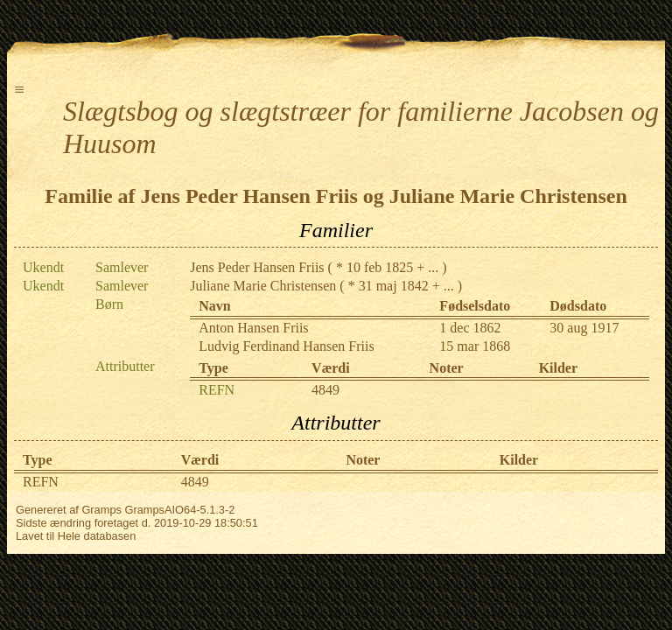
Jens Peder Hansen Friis (257, 267)
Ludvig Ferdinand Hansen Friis (286, 346)
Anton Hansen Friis (253, 328)
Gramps (101, 510)
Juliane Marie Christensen (263, 286)
